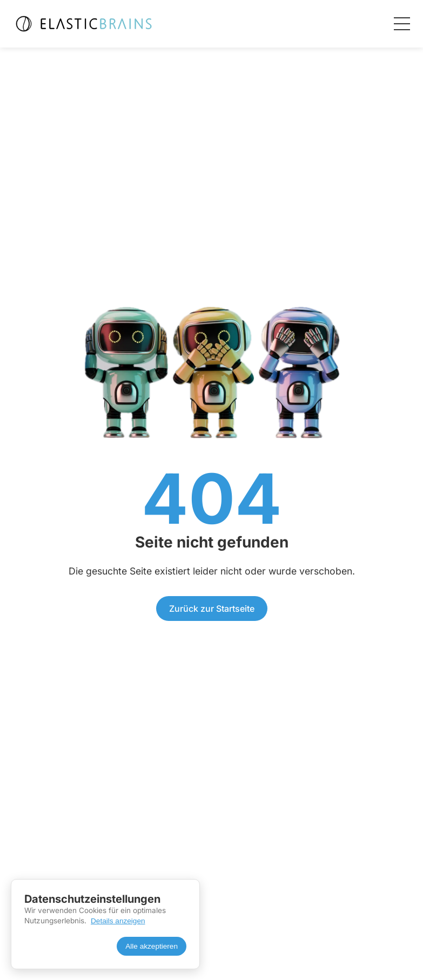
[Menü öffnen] (402, 24)
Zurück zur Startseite (212, 609)
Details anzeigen (118, 921)
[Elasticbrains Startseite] (82, 24)
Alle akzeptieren (152, 946)
